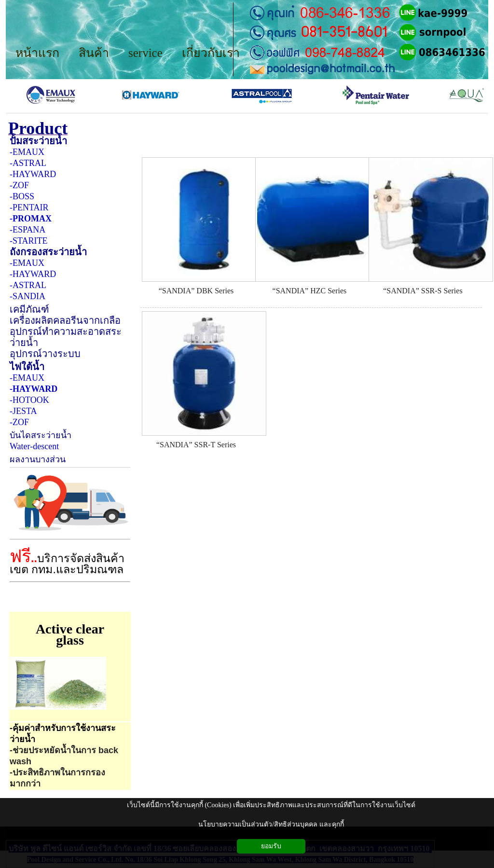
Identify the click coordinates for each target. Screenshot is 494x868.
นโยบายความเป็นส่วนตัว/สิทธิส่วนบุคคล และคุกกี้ (271, 824)
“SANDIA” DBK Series (196, 291)
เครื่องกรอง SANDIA (225, 147)
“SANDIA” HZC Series (310, 291)
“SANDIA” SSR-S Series (423, 291)
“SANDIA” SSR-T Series (196, 445)
